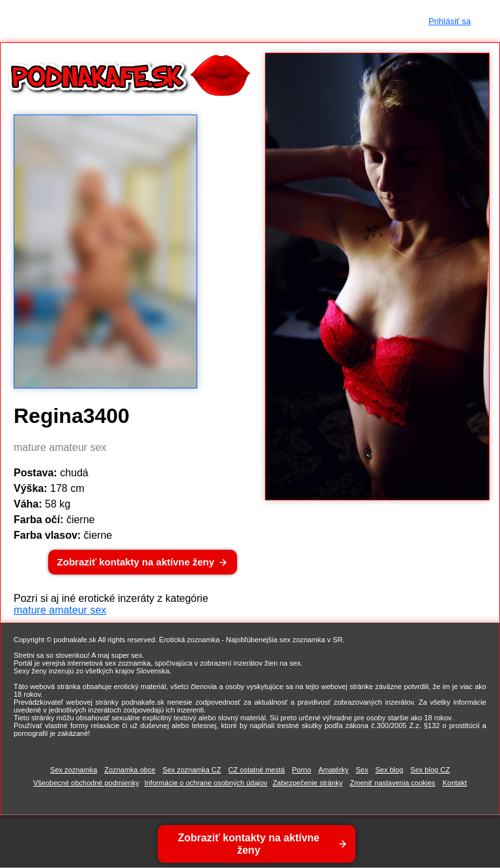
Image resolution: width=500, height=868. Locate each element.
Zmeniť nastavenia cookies (392, 783)
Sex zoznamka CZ (192, 770)
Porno (301, 770)
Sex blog (389, 770)
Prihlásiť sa (450, 21)
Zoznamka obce (130, 770)
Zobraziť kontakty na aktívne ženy (136, 562)
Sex (362, 770)
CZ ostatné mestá (257, 770)
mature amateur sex (60, 610)
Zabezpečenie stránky (308, 783)
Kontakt (455, 783)
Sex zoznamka (74, 770)
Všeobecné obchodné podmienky (86, 783)
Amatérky (333, 770)
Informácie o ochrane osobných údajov (206, 783)
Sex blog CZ (430, 770)
